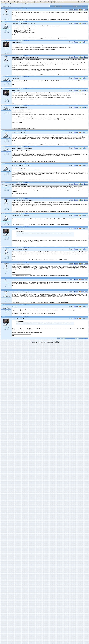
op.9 (6, 107)
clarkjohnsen (6, 78)
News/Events (26, 2)
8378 (9, 85)
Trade (50, 2)
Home (3, 4)
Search (57, 2)
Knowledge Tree (26, 8)
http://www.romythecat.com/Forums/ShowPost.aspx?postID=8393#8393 (26, 170)
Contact (61, 2)
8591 (9, 240)
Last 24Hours (36, 341)
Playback (37, 2)
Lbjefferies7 (6, 148)
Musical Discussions (10, 4)
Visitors (42, 2)
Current (20, 2)
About (16, 2)
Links (53, 2)
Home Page (31, 341)
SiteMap (44, 341)
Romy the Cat (6, 9)
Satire (46, 2)
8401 (9, 155)
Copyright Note (58, 341)
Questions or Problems (50, 341)
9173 (9, 330)
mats (6, 279)
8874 (9, 313)
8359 (9, 19)
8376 (9, 66)
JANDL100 (6, 42)
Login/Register (86, 2)
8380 (9, 101)
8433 (9, 191)
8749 (9, 286)
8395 (9, 114)
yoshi (6, 184)
